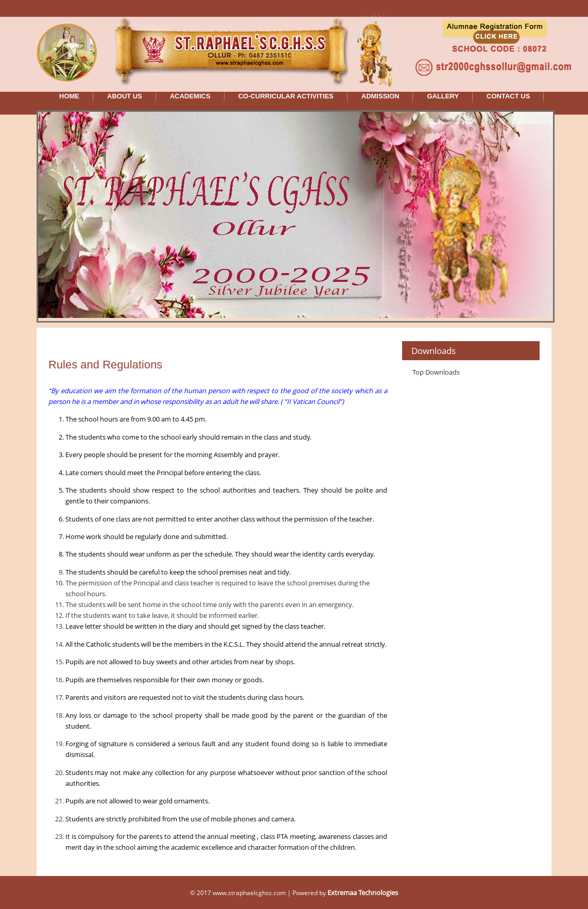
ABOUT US (125, 96)
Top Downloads (436, 372)
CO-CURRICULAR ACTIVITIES (286, 96)
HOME (69, 96)
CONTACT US (508, 96)
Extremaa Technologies (363, 893)
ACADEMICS (190, 96)
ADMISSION (381, 96)
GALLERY (443, 96)
